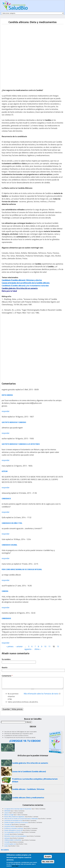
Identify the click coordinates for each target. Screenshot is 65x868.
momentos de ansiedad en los (13, 820)
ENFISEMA (7, 811)
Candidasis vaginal (9, 545)
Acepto (48, 857)
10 (45, 646)
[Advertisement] (20, 39)
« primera (10, 646)
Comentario (7, 676)
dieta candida (7, 395)
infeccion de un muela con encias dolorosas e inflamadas (21, 819)
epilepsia (7, 838)
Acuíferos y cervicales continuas (14, 828)
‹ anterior (19, 646)
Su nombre (6, 659)
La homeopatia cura (10, 844)
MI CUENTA (5, 850)
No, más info (48, 862)
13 (58, 646)
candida (5, 591)
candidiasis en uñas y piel (12, 523)
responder (6, 411)
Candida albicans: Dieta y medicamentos (28, 798)
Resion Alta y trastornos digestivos (15, 817)
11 (49, 646)
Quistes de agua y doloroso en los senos (16, 822)
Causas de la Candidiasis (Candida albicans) (29, 772)
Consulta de (8, 824)
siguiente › (28, 649)
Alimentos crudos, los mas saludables (15, 836)
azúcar (5, 471)
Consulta (7, 834)
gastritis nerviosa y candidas (14, 422)
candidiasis (6, 618)
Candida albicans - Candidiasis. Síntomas (28, 789)
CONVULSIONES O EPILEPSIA (13, 840)
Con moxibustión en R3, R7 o (13, 832)
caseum (7, 813)
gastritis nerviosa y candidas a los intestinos (21, 444)
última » (38, 649)
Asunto (5, 668)
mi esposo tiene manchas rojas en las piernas (18, 809)
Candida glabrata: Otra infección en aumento (20, 288)
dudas (6, 846)
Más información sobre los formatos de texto (41, 694)
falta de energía (9, 815)
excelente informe (10, 826)
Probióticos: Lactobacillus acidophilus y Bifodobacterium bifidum (35, 780)
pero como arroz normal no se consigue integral (22, 569)
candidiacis (6, 499)
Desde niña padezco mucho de (13, 830)
